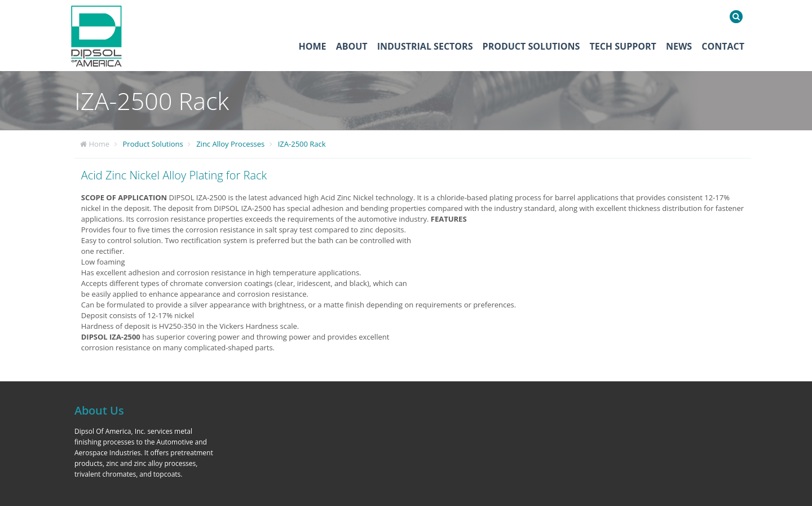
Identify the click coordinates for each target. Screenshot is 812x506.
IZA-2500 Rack (302, 144)
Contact (723, 46)
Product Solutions (531, 46)
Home (313, 46)
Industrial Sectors (425, 46)
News (679, 46)
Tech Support (623, 46)
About (352, 46)
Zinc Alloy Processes (230, 144)
